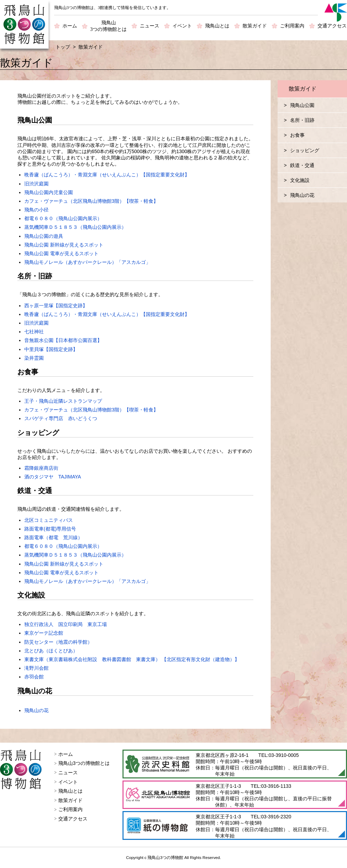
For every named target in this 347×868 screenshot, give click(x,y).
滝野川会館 (36, 668)
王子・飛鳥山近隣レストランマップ (63, 401)
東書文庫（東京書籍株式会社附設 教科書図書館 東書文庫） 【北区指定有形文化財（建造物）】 (132, 659)
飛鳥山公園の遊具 (44, 236)
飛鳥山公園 (302, 105)
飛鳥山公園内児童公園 (49, 192)
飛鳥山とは (217, 26)
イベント (182, 26)
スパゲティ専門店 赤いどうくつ (61, 418)
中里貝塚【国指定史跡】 (51, 349)
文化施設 (300, 180)
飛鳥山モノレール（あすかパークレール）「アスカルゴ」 (87, 262)
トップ (63, 47)
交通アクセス (332, 26)
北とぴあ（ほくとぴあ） (51, 651)
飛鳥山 (108, 27)
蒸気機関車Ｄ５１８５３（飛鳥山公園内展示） (75, 227)
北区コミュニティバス (49, 520)
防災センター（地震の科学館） (58, 642)
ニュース (150, 26)
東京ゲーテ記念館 (44, 633)
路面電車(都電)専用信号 (50, 529)
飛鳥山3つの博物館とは (84, 763)
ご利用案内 (292, 26)
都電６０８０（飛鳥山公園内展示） (63, 218)
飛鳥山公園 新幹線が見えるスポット (64, 245)
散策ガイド (255, 26)
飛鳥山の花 (36, 710)
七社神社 (34, 332)
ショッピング (305, 150)
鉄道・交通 (302, 165)
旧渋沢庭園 (36, 184)
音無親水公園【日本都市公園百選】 (63, 340)
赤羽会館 (34, 677)
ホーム (70, 26)
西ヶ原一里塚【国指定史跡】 (56, 306)
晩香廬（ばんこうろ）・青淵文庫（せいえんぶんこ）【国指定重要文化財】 (107, 175)
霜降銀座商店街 (41, 468)
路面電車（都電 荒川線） (53, 537)
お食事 (297, 135)
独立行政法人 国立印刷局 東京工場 (66, 624)
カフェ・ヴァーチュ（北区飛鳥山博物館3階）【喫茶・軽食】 (91, 201)
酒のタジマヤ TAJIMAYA (53, 477)
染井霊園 (34, 358)
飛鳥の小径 (36, 210)
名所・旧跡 (302, 120)
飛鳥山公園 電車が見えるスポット (61, 253)
